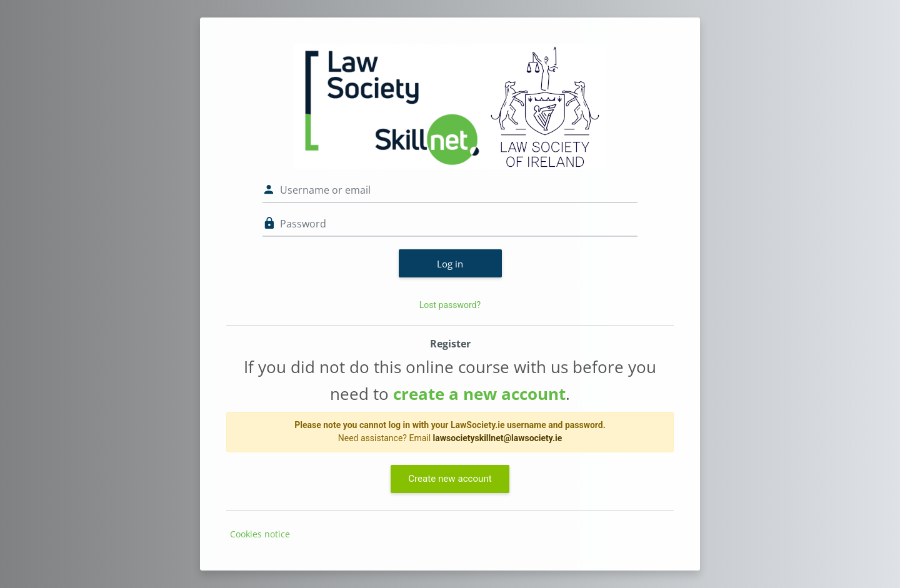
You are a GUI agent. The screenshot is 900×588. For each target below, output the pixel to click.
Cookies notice (260, 534)
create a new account (479, 394)
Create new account (450, 479)
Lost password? (450, 305)
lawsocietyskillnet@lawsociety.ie (498, 438)
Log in (450, 264)
